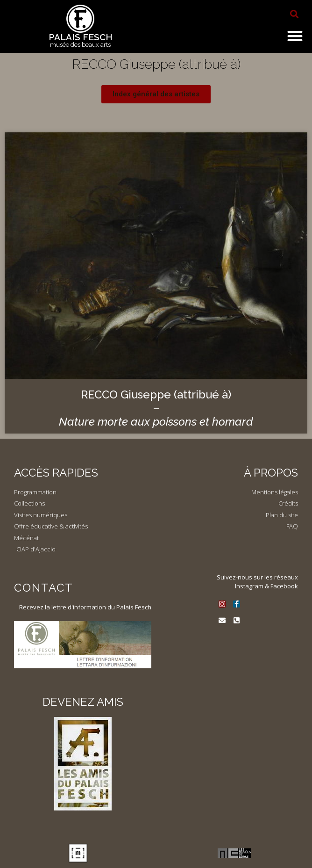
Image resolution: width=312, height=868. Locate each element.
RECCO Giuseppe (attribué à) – (156, 408)
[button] (294, 14)
